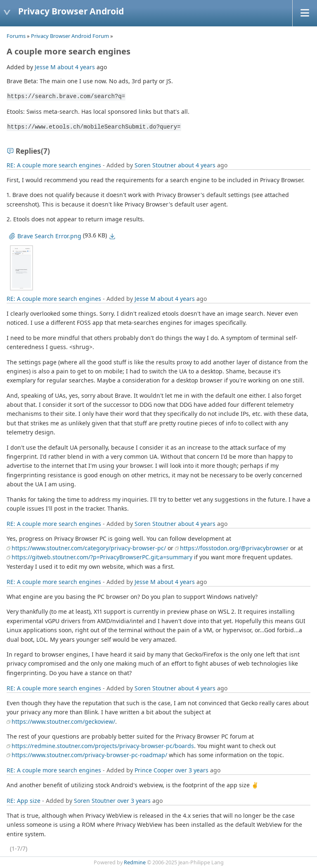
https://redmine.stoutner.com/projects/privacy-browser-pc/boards (103, 746)
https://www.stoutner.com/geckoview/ (63, 721)
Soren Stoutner (155, 165)
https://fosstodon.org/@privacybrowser (234, 548)
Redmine (135, 862)
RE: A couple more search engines (54, 165)
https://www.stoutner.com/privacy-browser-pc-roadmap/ (89, 755)
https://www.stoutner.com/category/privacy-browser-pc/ (89, 548)
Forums (16, 36)
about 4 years (76, 67)
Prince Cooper (154, 770)
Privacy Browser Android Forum (70, 36)
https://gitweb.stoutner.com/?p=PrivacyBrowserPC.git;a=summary (102, 557)
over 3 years (192, 770)
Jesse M (45, 67)
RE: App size (24, 801)
